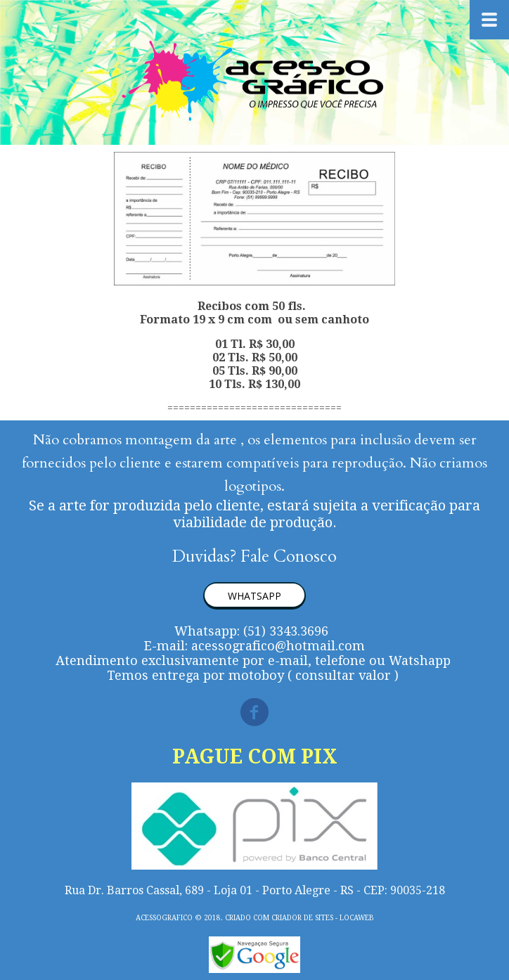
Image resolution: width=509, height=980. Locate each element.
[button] (254, 596)
